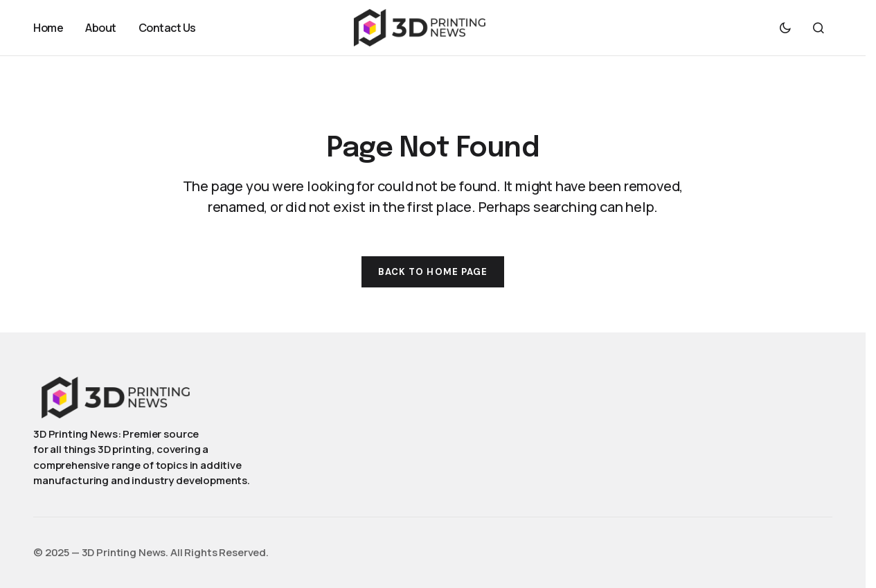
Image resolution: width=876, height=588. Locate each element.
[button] (785, 28)
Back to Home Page (433, 272)
